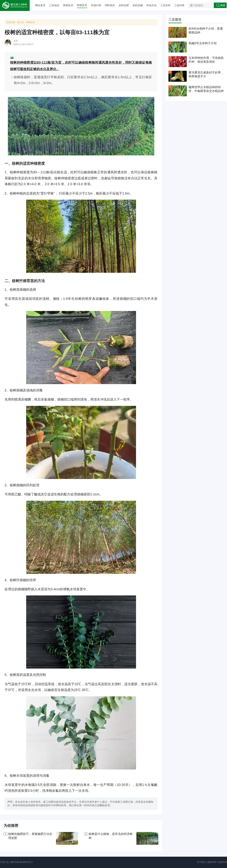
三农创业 (54, 5)
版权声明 (212, 862)
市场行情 (96, 5)
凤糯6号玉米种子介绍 (203, 43)
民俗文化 (152, 5)
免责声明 (223, 862)
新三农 (21, 22)
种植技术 (82, 5)
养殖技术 (68, 5)
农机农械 (138, 5)
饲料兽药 (110, 5)
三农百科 (165, 5)
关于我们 (201, 862)
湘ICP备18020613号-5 (22, 862)
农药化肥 (124, 5)
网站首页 (40, 5)
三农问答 (179, 5)
